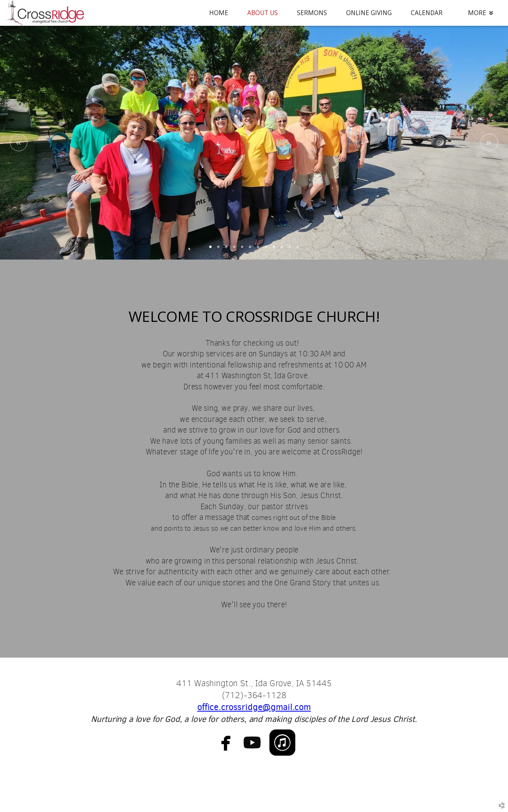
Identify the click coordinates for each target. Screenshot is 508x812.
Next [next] (489, 142)
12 (298, 250)
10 (282, 250)
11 (290, 250)
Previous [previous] (19, 142)
